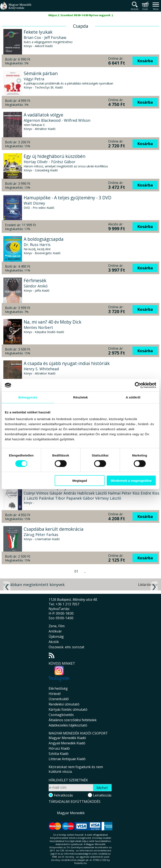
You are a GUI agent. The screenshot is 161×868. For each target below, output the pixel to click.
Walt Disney (34, 203)
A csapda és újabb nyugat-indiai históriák (67, 363)
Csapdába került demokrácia (54, 529)
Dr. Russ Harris (37, 245)
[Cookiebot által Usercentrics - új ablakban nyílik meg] (138, 385)
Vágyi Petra (34, 79)
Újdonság (56, 636)
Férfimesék (35, 281)
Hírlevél (55, 694)
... (85, 571)
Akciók (54, 642)
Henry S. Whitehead (41, 369)
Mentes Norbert (38, 327)
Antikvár (55, 631)
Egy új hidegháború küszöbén (55, 156)
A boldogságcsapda (44, 239)
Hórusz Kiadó (59, 748)
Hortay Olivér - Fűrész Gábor (50, 162)
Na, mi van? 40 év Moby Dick (53, 322)
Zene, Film (57, 626)
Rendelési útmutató (64, 704)
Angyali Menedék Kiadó (67, 743)
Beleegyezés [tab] (28, 397)
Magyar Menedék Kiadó (67, 738)
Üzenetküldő (59, 699)
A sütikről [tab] (133, 397)
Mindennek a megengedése (131, 480)
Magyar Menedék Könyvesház (16, 8)
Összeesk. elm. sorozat (66, 647)
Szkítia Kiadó (59, 754)
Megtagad (80, 480)
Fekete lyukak (38, 32)
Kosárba (145, 61)
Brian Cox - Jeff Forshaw (45, 37)
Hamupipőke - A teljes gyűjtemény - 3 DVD (68, 198)
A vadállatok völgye (43, 115)
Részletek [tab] (80, 397)
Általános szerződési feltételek (73, 720)
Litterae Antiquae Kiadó (67, 759)
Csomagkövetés (61, 715)
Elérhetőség (58, 688)
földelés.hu (80, 863)
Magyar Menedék (71, 813)
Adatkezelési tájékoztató (68, 725)
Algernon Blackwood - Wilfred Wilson (57, 120)
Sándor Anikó (36, 286)
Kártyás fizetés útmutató (68, 709)
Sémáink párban (41, 73)
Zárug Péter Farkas (41, 535)
